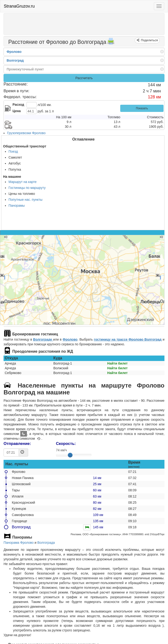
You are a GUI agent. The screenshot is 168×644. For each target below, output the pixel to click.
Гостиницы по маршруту (27, 188)
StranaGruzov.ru (19, 6)
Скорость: (66, 444)
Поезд (13, 151)
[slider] (70, 455)
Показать (142, 108)
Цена (17, 111)
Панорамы (17, 206)
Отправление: (17, 444)
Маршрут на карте (23, 182)
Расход (18, 105)
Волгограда (46, 543)
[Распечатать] (111, 43)
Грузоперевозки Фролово (26, 133)
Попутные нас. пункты (26, 200)
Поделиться (149, 40)
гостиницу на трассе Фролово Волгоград (128, 339)
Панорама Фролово (19, 543)
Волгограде (43, 339)
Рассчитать (84, 78)
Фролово (70, 339)
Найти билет (117, 363)
